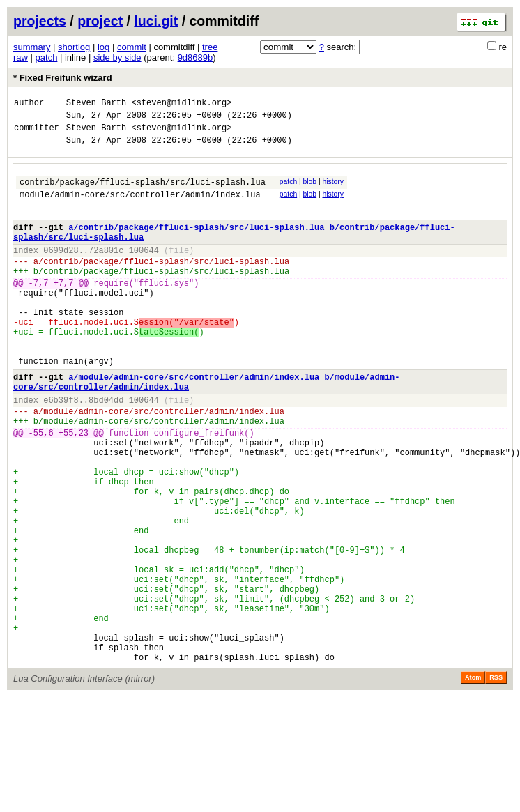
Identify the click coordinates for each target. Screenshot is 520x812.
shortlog (74, 47)
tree (210, 47)
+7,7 (64, 310)
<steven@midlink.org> (181, 104)
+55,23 (74, 489)
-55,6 (41, 489)
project (100, 21)
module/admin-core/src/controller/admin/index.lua (140, 207)
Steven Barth (96, 104)
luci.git (156, 21)
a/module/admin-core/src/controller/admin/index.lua (194, 423)
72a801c (106, 271)
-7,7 (39, 310)
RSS (496, 782)
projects (40, 21)
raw (21, 58)
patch (47, 58)
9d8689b (196, 58)
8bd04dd (106, 450)
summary (32, 47)
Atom (473, 782)
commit (132, 47)
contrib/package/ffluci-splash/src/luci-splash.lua (143, 192)
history (332, 190)
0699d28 (61, 271)
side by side (117, 58)
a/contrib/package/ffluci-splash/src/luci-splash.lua (196, 244)
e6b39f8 (61, 450)
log (104, 47)
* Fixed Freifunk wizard (63, 78)
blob (310, 190)
